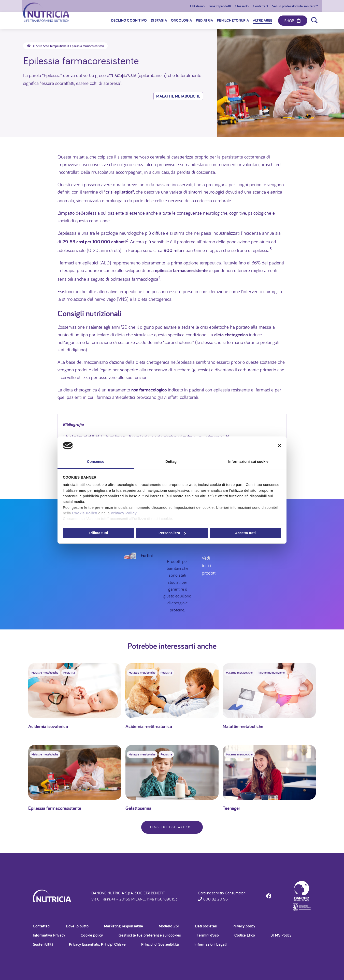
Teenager (231, 808)
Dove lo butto (77, 926)
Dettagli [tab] (172, 462)
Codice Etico (245, 935)
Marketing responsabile (124, 926)
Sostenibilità (43, 944)
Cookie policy (92, 935)
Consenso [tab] (96, 462)
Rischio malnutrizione (271, 673)
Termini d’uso (208, 935)
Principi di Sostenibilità (160, 944)
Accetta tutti (245, 533)
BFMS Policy (281, 935)
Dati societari (206, 926)
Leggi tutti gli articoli (172, 827)
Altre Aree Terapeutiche (53, 46)
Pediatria (69, 673)
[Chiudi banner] (279, 446)
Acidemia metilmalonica (149, 726)
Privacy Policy (124, 513)
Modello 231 (169, 926)
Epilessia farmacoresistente (55, 808)
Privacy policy (244, 926)
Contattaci (42, 926)
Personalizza (172, 533)
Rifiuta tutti (99, 533)
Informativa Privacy (49, 935)
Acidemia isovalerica (48, 726)
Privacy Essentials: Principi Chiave (97, 944)
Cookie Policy (84, 513)
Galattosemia (138, 808)
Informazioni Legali (210, 944)
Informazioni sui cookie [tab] (248, 462)
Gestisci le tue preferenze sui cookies (150, 935)
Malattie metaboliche (178, 96)
